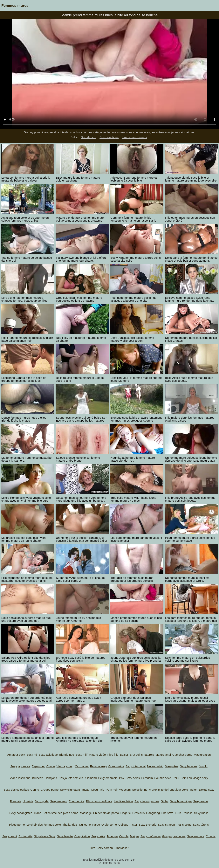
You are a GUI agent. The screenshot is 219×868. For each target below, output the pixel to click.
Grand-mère (89, 137)
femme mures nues (134, 137)
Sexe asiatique (109, 137)
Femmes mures (15, 6)
